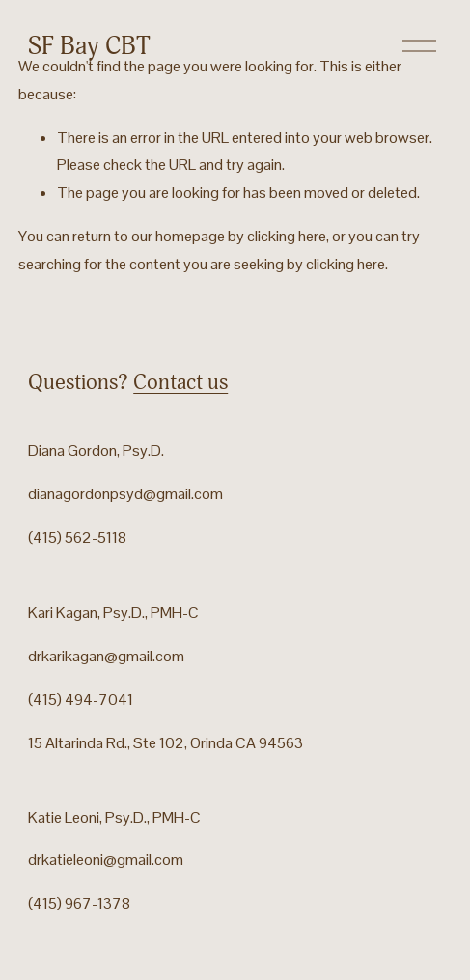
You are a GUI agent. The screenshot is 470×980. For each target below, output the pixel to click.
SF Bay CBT (89, 46)
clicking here (287, 236)
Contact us (180, 382)
